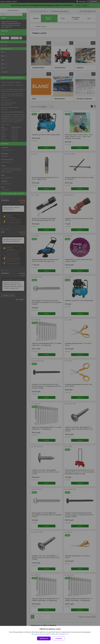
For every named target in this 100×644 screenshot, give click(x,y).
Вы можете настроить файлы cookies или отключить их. (49, 634)
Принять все (44, 638)
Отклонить (59, 638)
